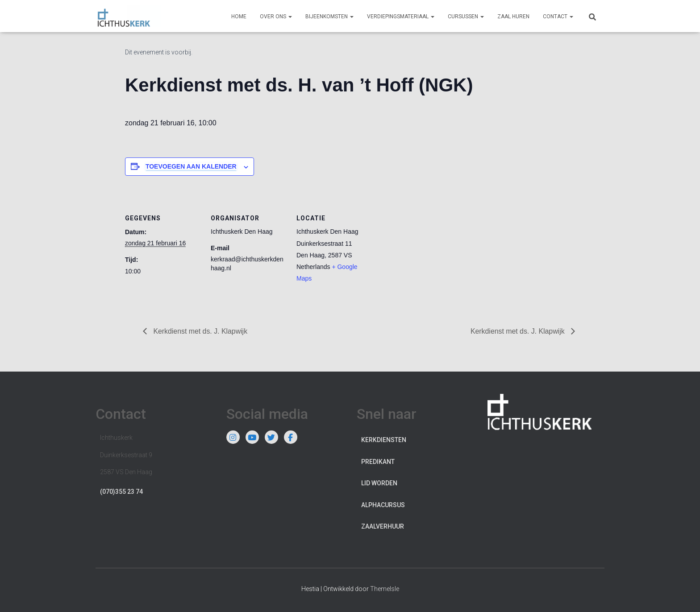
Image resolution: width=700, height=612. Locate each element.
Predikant (378, 462)
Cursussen (466, 17)
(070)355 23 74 (121, 492)
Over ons (276, 17)
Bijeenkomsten (329, 17)
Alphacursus (383, 505)
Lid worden (379, 483)
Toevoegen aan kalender (191, 166)
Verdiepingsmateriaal (401, 17)
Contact (558, 17)
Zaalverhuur (383, 527)
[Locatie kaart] (429, 251)
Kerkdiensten (384, 440)
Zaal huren (513, 17)
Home (239, 17)
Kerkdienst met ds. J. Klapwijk (200, 331)
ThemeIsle (385, 589)
